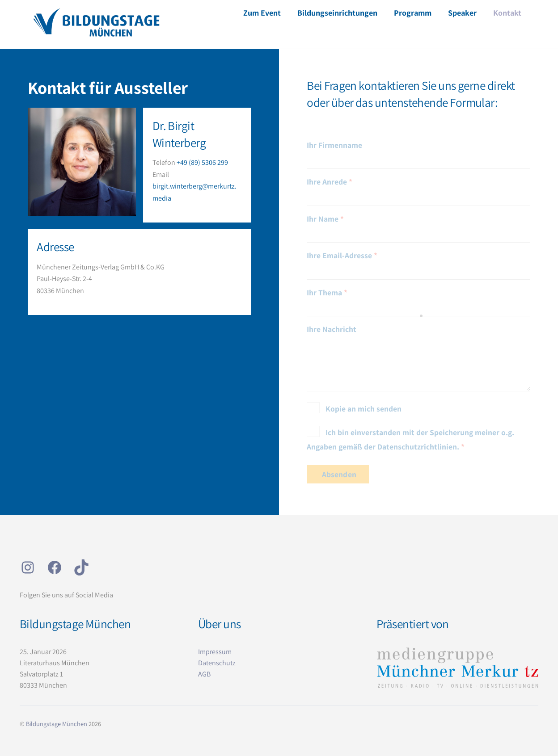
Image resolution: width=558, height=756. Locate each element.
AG (202, 674)
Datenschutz (217, 663)
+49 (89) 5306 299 (202, 162)
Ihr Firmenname (334, 145)
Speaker (462, 13)
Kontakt (507, 13)
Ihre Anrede (330, 182)
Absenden (339, 474)
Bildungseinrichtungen (337, 13)
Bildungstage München (57, 724)
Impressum (215, 652)
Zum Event (262, 13)
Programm (413, 13)
